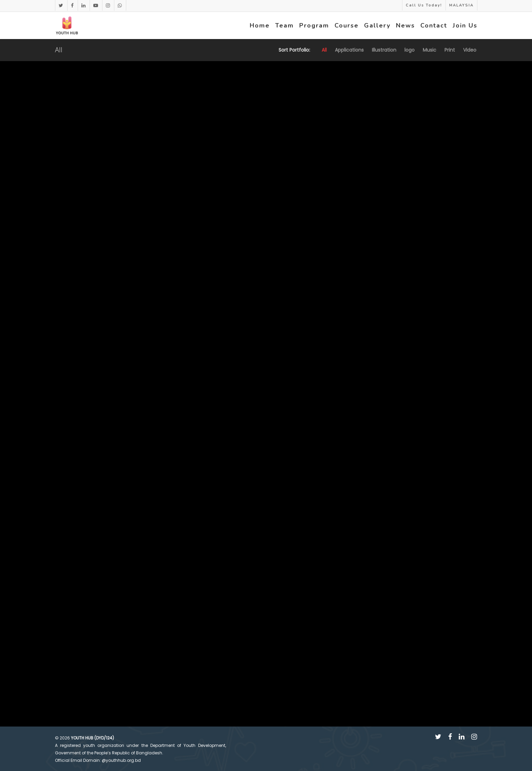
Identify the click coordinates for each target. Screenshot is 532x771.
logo (410, 50)
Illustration (384, 50)
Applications (349, 50)
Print (450, 50)
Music (430, 50)
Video (470, 50)
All (324, 50)
